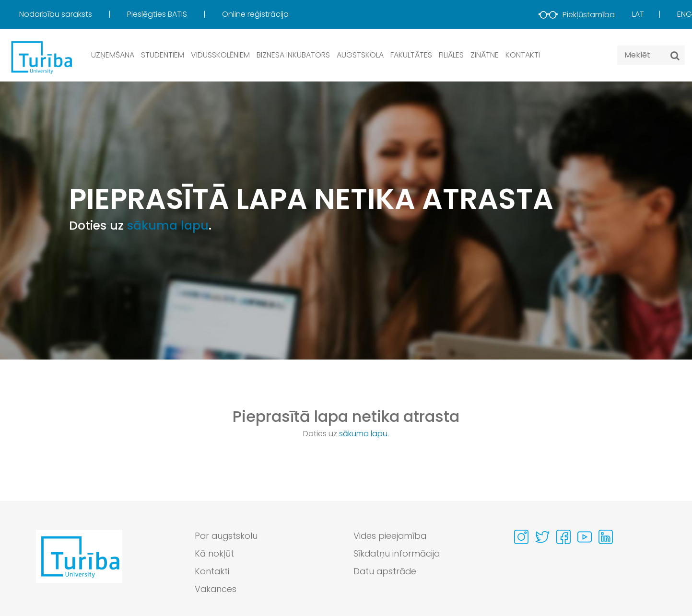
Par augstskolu (227, 536)
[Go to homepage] (79, 565)
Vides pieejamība (391, 536)
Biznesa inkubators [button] (293, 55)
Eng (685, 14)
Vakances (216, 589)
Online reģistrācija (255, 14)
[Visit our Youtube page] (585, 537)
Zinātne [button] (485, 55)
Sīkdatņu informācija (397, 554)
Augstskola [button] (360, 55)
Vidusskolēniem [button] (220, 55)
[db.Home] (41, 57)
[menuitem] (72, 14)
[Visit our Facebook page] (563, 537)
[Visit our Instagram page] (521, 537)
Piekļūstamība (577, 15)
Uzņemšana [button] (113, 55)
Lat (638, 14)
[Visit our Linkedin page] (606, 537)
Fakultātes (411, 55)
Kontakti (523, 55)
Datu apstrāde (386, 572)
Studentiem (163, 55)
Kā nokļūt (214, 554)
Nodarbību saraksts (57, 14)
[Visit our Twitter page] (542, 537)
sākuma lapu (168, 226)
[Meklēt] (675, 56)
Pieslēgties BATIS (158, 14)
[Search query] (651, 55)
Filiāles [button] (451, 55)
